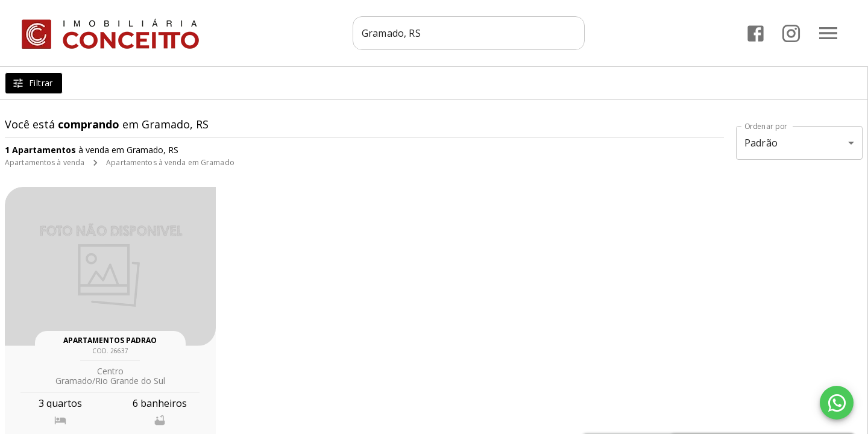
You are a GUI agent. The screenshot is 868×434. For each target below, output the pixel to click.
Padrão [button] (761, 143)
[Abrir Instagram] (791, 33)
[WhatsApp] (837, 403)
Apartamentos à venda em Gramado (170, 162)
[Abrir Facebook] (756, 33)
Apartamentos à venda (45, 162)
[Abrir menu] (828, 33)
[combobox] (469, 33)
